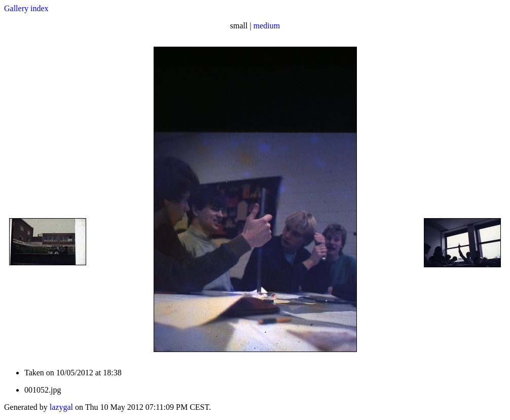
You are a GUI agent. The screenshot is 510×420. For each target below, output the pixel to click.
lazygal (61, 407)
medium (267, 26)
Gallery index (26, 8)
